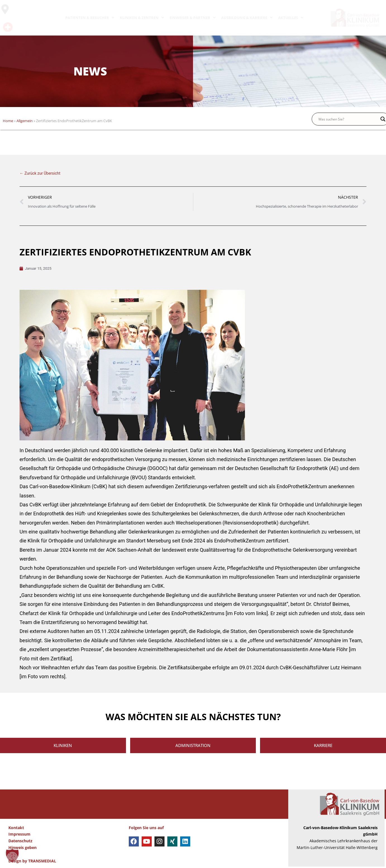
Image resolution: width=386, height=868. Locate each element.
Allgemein (25, 121)
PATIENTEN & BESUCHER (90, 18)
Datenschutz (20, 842)
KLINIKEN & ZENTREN (142, 18)
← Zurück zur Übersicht (40, 173)
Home (8, 121)
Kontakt (16, 829)
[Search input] (348, 119)
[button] (12, 856)
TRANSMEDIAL (42, 862)
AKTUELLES (291, 18)
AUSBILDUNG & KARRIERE (247, 18)
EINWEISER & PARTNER (193, 18)
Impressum (19, 836)
